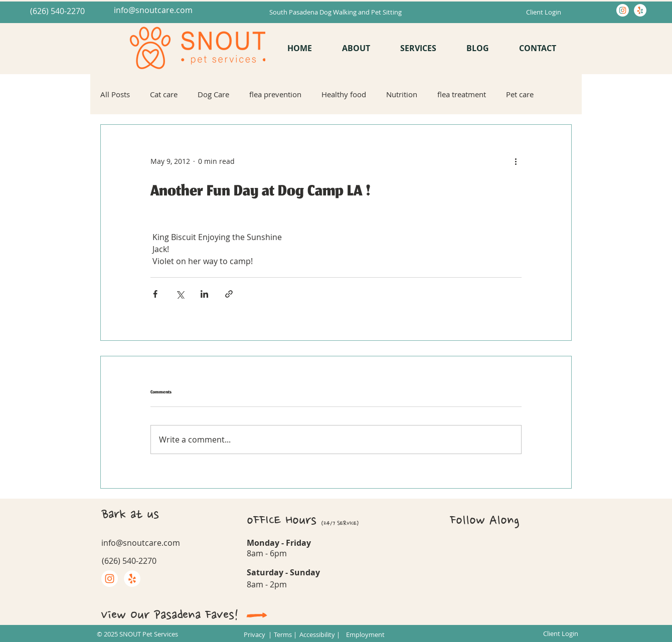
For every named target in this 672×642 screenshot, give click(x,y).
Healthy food (344, 94)
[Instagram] (623, 10)
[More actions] (516, 161)
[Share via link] (229, 294)
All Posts (115, 94)
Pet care (520, 94)
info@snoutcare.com (153, 10)
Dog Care (213, 94)
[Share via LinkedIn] (204, 294)
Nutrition (402, 94)
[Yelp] (640, 10)
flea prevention (275, 94)
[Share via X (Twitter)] (180, 294)
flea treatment (462, 94)
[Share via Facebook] (155, 294)
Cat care (164, 94)
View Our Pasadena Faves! (170, 615)
